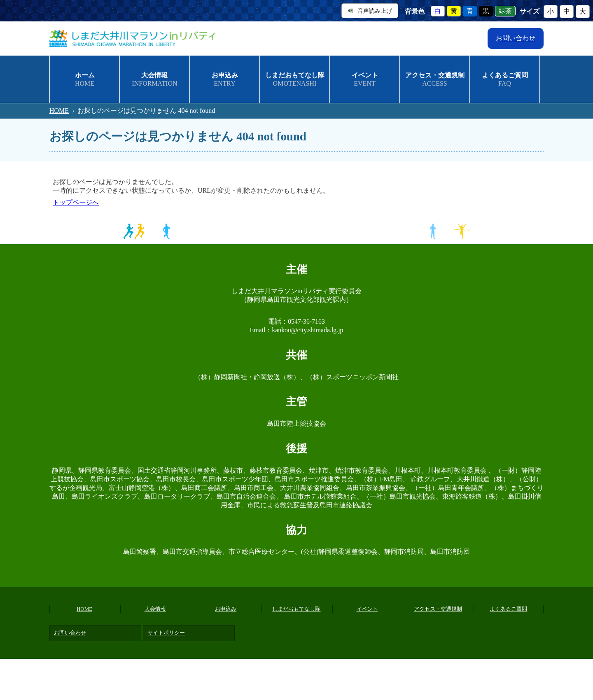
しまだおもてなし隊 (296, 609)
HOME (59, 111)
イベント (367, 609)
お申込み (226, 609)
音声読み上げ (370, 11)
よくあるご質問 (508, 609)
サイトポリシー (166, 633)
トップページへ (76, 202)
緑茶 (505, 11)
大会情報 (155, 609)
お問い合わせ (516, 38)
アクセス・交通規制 (438, 609)
